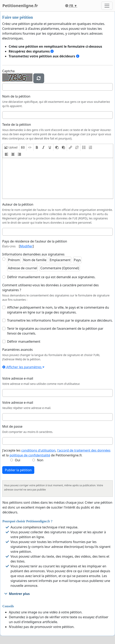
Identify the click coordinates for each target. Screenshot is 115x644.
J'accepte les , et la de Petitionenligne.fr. (56, 453)
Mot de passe (12, 426)
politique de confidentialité (30, 455)
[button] (11, 147)
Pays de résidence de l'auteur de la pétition (35, 241)
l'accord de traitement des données (84, 450)
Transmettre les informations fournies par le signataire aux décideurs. (60, 320)
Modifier (26, 246)
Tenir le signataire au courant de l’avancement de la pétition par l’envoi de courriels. (55, 331)
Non (40, 460)
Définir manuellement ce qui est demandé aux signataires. (51, 277)
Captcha (8, 71)
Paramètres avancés (17, 350)
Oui (18, 460)
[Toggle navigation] (107, 6)
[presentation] (11, 147)
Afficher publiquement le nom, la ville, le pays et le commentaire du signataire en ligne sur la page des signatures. (58, 310)
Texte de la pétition (17, 125)
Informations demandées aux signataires (33, 254)
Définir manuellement (24, 341)
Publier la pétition (18, 470)
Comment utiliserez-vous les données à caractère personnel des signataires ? (50, 288)
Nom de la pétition (16, 96)
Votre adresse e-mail (18, 378)
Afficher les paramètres (23, 367)
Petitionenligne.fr (20, 6)
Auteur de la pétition (18, 204)
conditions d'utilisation (38, 450)
